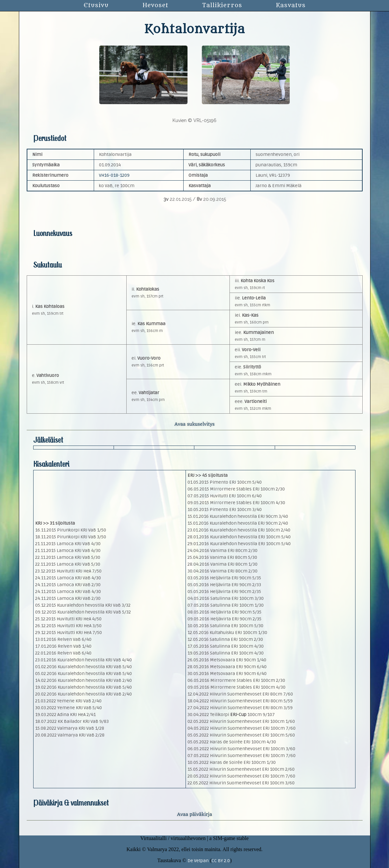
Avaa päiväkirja (195, 814)
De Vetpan (198, 861)
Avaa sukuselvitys (195, 424)
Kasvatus (291, 5)
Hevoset (155, 5)
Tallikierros (222, 5)
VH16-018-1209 (114, 175)
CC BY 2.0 (221, 861)
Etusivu (96, 5)
